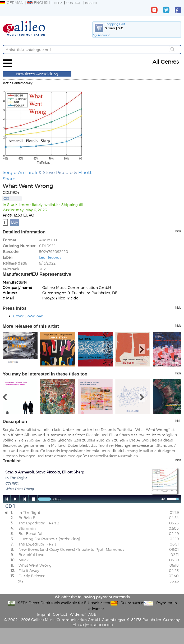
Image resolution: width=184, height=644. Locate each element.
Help (58, 3)
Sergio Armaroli (20, 172)
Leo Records (50, 257)
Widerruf (78, 614)
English (39, 3)
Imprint (91, 3)
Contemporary (22, 83)
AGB (92, 614)
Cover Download (28, 316)
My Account (101, 35)
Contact (73, 3)
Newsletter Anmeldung (37, 74)
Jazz (6, 83)
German (12, 3)
